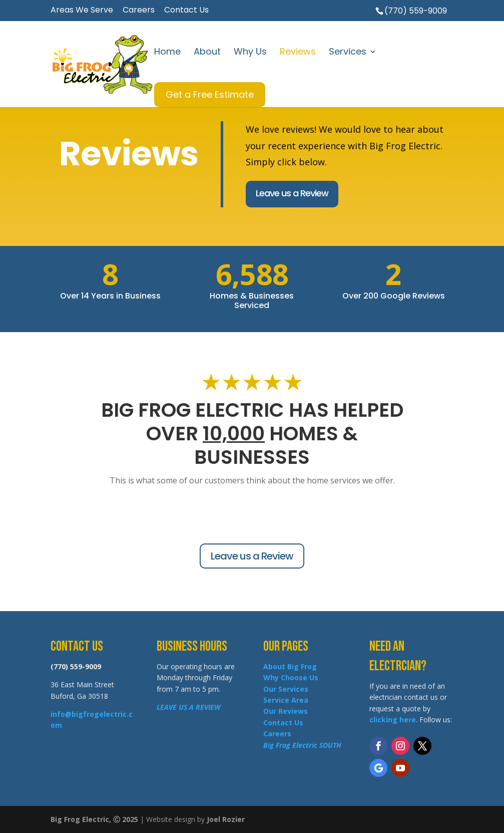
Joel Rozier (226, 819)
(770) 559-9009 (416, 11)
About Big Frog (290, 666)
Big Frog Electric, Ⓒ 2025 (94, 819)
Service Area (286, 700)
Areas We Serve (82, 11)
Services (348, 53)
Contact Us (186, 11)
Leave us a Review (292, 193)
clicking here (393, 720)
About (207, 53)
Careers (139, 11)
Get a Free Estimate (210, 94)
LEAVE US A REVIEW (189, 707)
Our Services (286, 689)
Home (167, 53)
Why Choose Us (291, 677)
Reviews (298, 53)
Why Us (250, 53)
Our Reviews (286, 711)
